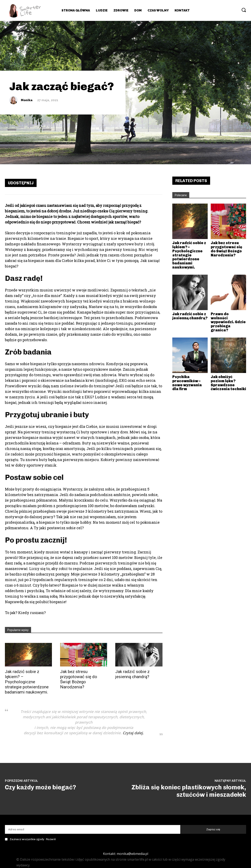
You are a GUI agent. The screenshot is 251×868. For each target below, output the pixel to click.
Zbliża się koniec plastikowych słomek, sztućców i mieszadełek (189, 791)
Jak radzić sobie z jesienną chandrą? (132, 674)
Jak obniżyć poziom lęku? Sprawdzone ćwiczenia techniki (228, 383)
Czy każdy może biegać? (40, 787)
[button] (244, 10)
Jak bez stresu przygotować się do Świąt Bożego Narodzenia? (79, 679)
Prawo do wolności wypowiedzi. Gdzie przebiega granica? (228, 322)
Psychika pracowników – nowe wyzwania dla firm (187, 383)
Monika (27, 100)
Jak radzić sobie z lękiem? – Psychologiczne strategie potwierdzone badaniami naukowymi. (27, 682)
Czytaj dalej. (133, 733)
